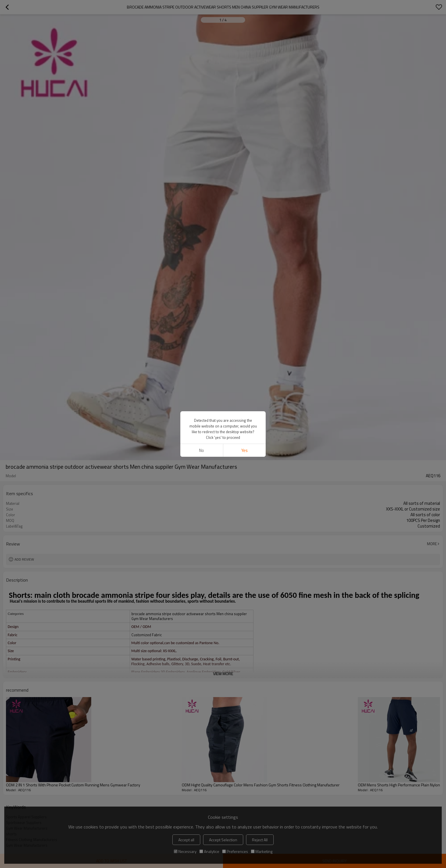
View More (223, 674)
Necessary (185, 851)
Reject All (260, 840)
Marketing (262, 851)
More (432, 544)
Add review (24, 559)
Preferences (235, 851)
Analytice (209, 851)
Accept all (186, 840)
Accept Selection (223, 840)
